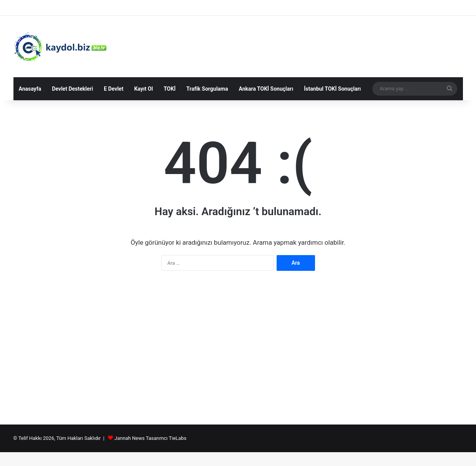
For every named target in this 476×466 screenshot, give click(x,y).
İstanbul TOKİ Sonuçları (332, 89)
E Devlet (114, 89)
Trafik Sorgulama (207, 89)
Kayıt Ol (143, 89)
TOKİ (170, 89)
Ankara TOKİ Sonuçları (266, 89)
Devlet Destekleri (72, 89)
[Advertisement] (238, 352)
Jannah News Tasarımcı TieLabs (150, 438)
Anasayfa (30, 89)
